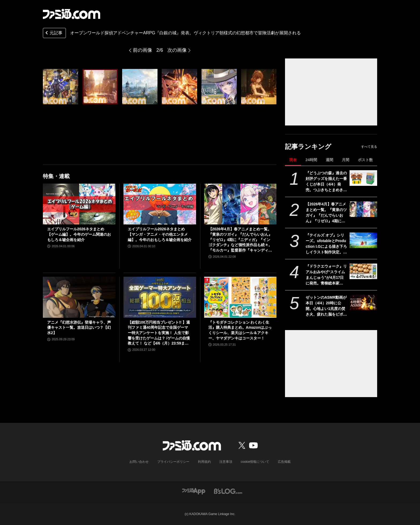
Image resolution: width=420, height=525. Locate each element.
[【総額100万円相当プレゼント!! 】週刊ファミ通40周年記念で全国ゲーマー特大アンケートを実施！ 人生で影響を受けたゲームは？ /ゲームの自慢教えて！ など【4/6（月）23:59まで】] (160, 297)
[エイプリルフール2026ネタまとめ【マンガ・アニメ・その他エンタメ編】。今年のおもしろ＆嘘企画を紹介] (160, 204)
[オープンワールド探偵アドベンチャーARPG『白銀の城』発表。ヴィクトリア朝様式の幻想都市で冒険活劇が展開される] (61, 87)
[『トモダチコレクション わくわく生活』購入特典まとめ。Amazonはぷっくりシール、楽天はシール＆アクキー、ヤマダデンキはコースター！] (240, 297)
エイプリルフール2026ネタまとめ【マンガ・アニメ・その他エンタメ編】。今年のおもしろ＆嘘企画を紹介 (160, 234)
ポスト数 (365, 160)
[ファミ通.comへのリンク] (72, 14)
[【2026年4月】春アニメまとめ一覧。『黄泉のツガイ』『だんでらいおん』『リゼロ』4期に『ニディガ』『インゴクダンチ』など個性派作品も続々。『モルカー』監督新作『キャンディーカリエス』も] (363, 209)
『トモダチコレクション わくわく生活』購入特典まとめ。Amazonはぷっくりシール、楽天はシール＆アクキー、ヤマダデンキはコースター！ (240, 330)
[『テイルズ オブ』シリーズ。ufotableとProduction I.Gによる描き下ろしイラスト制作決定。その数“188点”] (363, 240)
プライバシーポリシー (173, 462)
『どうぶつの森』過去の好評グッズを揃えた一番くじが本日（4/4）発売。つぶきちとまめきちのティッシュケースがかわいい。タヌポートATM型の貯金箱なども (326, 182)
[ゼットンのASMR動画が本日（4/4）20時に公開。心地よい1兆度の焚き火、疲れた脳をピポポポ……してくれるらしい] (363, 302)
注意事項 (226, 462)
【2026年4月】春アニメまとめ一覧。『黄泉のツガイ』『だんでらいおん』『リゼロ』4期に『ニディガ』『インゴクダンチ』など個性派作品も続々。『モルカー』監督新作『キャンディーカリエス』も (326, 213)
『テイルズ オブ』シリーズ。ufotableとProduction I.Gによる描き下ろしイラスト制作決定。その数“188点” (326, 244)
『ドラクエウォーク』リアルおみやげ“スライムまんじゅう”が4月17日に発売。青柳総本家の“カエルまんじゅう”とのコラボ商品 (326, 275)
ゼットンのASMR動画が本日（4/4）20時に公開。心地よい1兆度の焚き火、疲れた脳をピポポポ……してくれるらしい (326, 306)
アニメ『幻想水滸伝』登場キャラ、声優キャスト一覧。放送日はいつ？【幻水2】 (79, 328)
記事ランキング (308, 147)
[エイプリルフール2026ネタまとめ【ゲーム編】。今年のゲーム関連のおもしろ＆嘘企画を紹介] (79, 204)
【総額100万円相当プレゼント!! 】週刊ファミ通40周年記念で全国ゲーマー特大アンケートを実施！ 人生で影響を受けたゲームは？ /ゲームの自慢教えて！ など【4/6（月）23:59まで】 (159, 333)
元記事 (53, 33)
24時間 (311, 160)
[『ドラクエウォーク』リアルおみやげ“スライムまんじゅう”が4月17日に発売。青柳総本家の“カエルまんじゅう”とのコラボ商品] (363, 271)
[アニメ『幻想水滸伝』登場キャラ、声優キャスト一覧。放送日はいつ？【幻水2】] (79, 297)
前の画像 (142, 50)
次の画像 (177, 50)
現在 (293, 160)
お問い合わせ (139, 462)
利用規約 (204, 462)
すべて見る (369, 147)
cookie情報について (255, 462)
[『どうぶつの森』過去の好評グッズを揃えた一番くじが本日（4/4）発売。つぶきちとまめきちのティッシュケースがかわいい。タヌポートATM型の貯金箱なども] (363, 178)
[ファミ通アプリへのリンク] (194, 491)
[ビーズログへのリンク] (228, 491)
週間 (329, 160)
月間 (346, 160)
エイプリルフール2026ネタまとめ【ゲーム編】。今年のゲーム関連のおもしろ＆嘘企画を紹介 (79, 234)
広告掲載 (284, 462)
